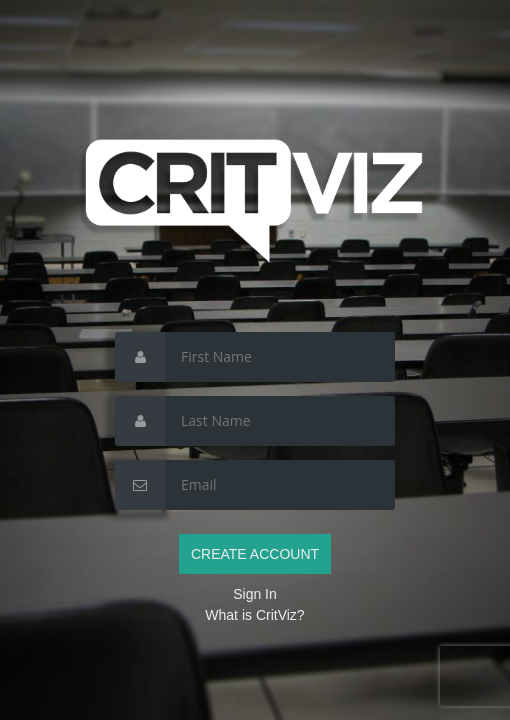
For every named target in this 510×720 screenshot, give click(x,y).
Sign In (255, 594)
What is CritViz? (254, 615)
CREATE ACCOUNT (255, 554)
